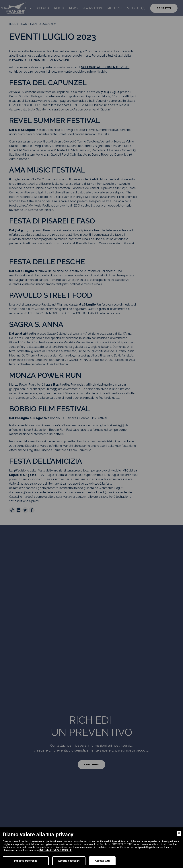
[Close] (179, 834)
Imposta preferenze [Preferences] (26, 861)
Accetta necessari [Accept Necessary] (69, 861)
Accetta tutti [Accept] (102, 861)
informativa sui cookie (56, 850)
